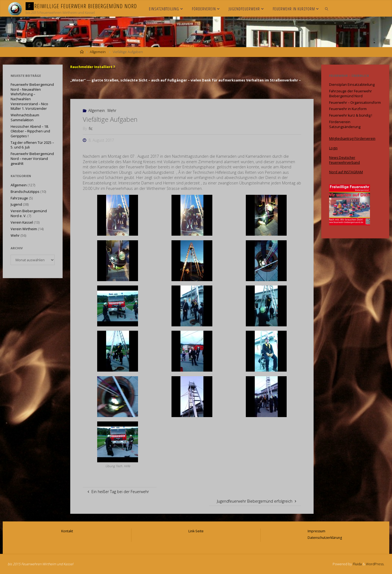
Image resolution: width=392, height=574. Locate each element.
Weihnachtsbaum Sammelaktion (25, 118)
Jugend (16, 204)
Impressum (316, 531)
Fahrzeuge (19, 198)
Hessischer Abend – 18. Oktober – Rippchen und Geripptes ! (30, 131)
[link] (327, 8)
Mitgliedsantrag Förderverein (353, 139)
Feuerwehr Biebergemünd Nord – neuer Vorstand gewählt (32, 159)
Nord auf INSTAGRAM (346, 172)
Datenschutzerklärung (325, 538)
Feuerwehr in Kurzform (348, 109)
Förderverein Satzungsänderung (345, 124)
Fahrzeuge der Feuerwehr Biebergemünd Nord (350, 94)
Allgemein (98, 52)
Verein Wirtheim (24, 229)
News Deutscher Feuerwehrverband (345, 160)
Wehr (112, 110)
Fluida (357, 564)
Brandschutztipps (25, 192)
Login (333, 148)
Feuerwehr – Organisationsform (355, 103)
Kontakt (67, 531)
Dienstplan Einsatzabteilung (352, 85)
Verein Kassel (22, 222)
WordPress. (375, 564)
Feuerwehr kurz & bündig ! (351, 115)
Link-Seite (196, 531)
